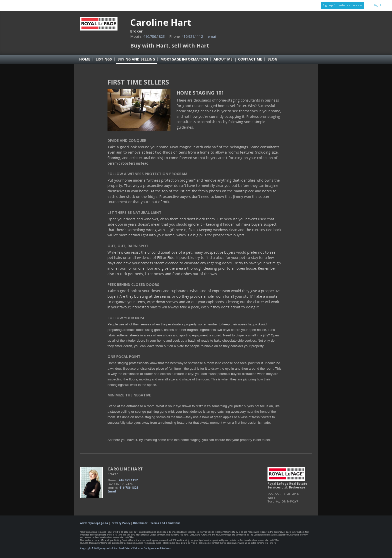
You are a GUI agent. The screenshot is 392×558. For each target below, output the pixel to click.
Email (212, 36)
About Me (223, 59)
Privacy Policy (121, 523)
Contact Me (250, 59)
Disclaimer (140, 523)
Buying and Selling (136, 59)
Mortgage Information (184, 59)
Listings (104, 59)
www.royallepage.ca (94, 523)
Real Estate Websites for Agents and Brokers (145, 548)
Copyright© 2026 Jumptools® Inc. (99, 548)
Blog (272, 59)
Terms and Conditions (165, 523)
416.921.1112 (192, 36)
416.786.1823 (154, 36)
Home (85, 59)
